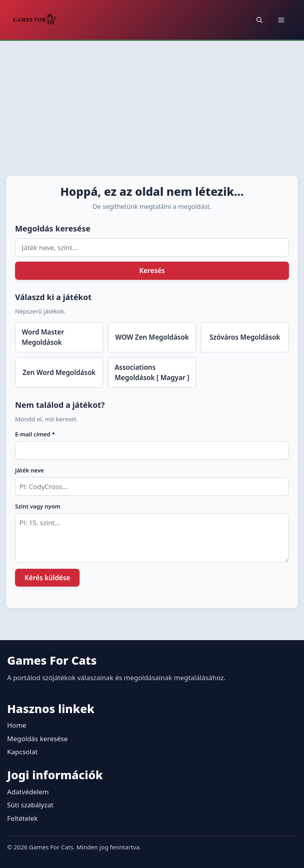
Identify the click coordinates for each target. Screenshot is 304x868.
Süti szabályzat (30, 805)
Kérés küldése (47, 578)
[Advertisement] (152, 100)
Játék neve (29, 470)
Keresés (152, 271)
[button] (259, 20)
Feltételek (22, 818)
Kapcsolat (22, 752)
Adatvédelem (28, 792)
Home (17, 725)
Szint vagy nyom (38, 506)
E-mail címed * (35, 434)
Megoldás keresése (37, 739)
